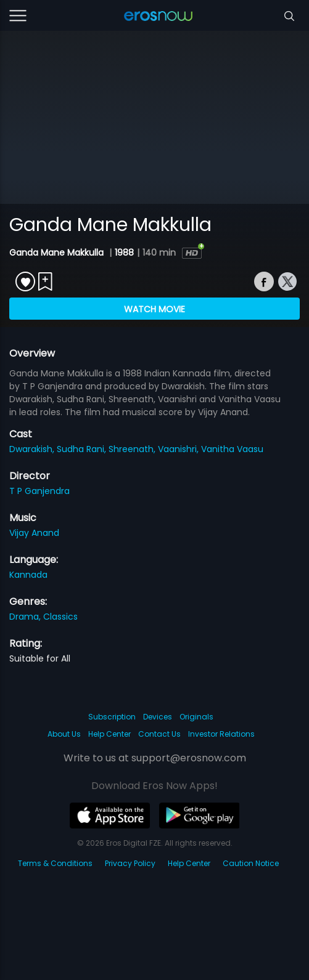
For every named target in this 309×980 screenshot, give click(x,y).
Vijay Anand (34, 533)
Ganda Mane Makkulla (58, 253)
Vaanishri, (179, 449)
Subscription (112, 717)
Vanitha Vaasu (232, 449)
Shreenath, (133, 449)
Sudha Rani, (83, 449)
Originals (196, 717)
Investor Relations (221, 734)
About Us (64, 734)
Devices (158, 717)
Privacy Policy (130, 863)
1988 (124, 253)
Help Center (109, 734)
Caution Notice (251, 863)
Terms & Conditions (55, 863)
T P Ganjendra (39, 491)
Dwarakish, (33, 449)
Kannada (28, 575)
